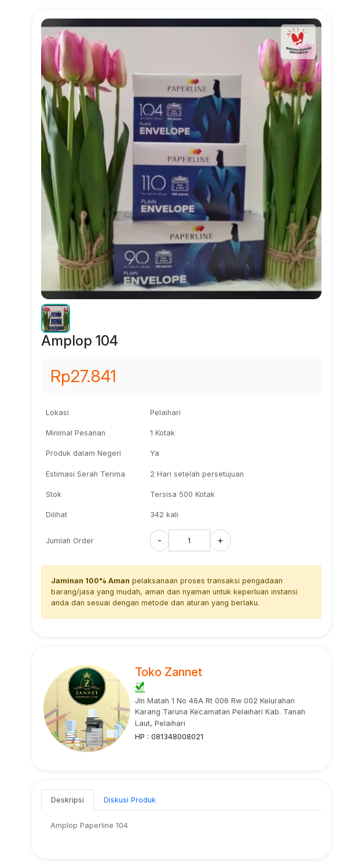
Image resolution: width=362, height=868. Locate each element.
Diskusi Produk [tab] (130, 800)
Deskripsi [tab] (67, 800)
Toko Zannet (169, 672)
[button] (56, 318)
